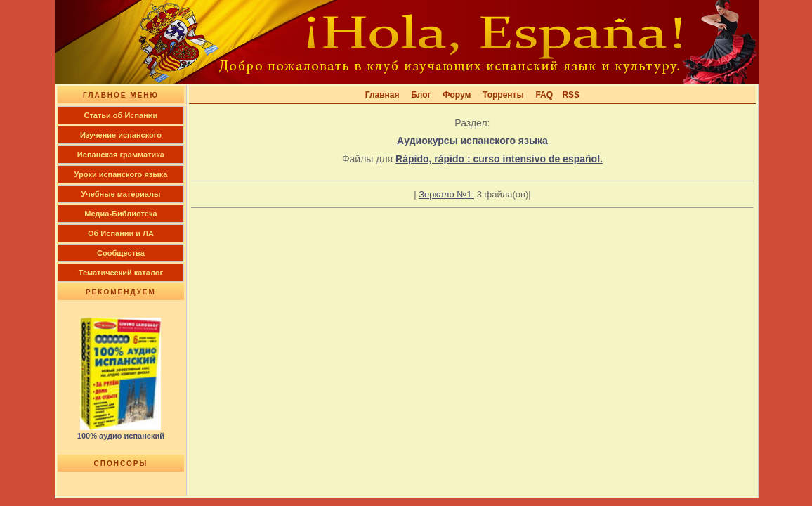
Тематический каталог (121, 273)
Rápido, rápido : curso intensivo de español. (499, 159)
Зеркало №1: (446, 194)
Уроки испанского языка (121, 174)
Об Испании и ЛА (121, 233)
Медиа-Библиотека (120, 214)
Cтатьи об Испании (120, 115)
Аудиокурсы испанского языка (472, 141)
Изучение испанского (121, 135)
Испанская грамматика (121, 155)
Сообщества (121, 253)
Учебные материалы (121, 194)
